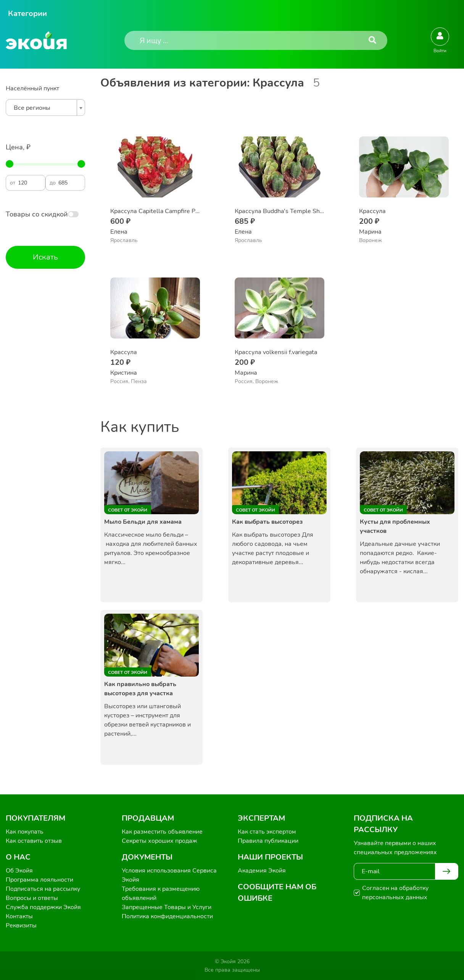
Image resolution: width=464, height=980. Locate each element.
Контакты (19, 916)
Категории (27, 14)
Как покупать (25, 832)
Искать (45, 257)
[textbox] (43, 108)
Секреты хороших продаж (159, 841)
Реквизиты (21, 925)
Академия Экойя (262, 871)
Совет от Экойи (128, 510)
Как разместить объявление (162, 832)
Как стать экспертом (267, 832)
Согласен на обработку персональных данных (395, 893)
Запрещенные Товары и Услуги (167, 907)
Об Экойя (19, 871)
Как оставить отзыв (34, 841)
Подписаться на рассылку (43, 889)
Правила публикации (268, 841)
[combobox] (45, 107)
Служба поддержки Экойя (43, 907)
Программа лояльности (39, 880)
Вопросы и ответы (32, 898)
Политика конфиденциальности (167, 916)
